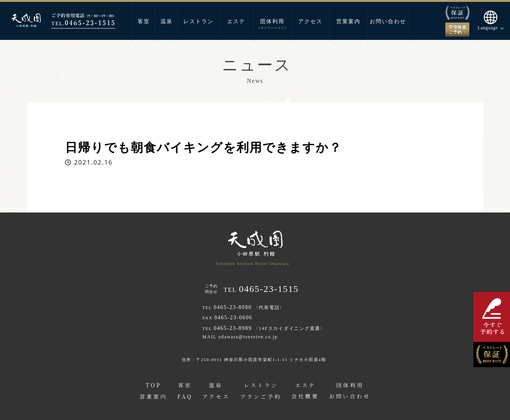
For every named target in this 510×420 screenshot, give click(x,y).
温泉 (167, 21)
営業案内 (348, 21)
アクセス (310, 21)
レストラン (199, 21)
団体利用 (272, 24)
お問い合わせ (388, 21)
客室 (144, 21)
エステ (236, 21)
